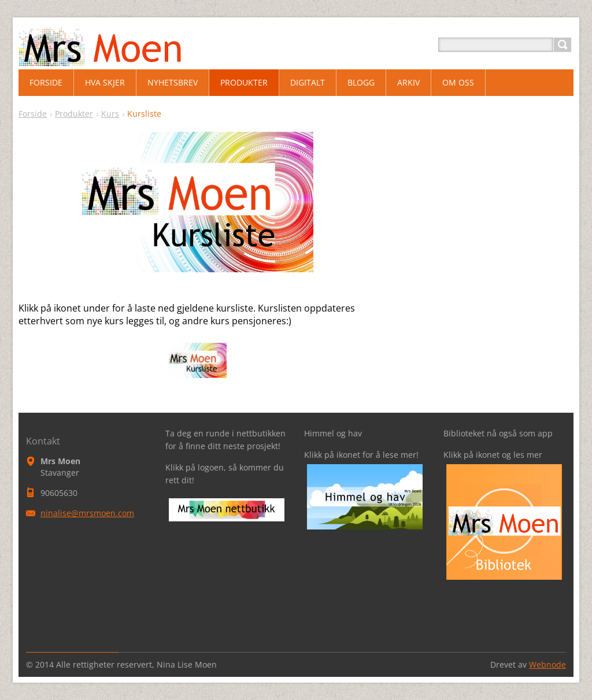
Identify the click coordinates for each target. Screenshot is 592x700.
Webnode (547, 664)
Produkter (74, 114)
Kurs (110, 114)
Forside (33, 114)
